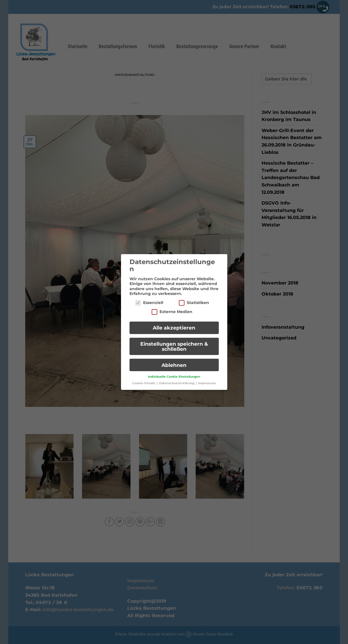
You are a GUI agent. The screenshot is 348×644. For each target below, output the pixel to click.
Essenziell (149, 300)
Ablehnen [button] (174, 362)
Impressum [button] (207, 381)
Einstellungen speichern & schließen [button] (174, 344)
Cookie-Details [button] (144, 381)
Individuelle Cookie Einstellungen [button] (174, 374)
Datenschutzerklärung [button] (177, 381)
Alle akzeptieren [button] (174, 325)
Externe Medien (172, 309)
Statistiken (194, 300)
